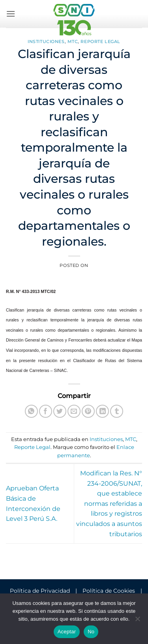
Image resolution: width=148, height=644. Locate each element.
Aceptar (67, 632)
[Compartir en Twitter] (60, 411)
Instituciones (46, 41)
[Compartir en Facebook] (46, 411)
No (91, 632)
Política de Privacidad (40, 591)
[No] (137, 621)
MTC (73, 41)
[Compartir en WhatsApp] (31, 411)
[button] (11, 14)
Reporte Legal (100, 41)
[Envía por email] (74, 411)
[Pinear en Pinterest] (88, 411)
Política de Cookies (109, 591)
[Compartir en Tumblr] (117, 411)
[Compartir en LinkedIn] (102, 411)
